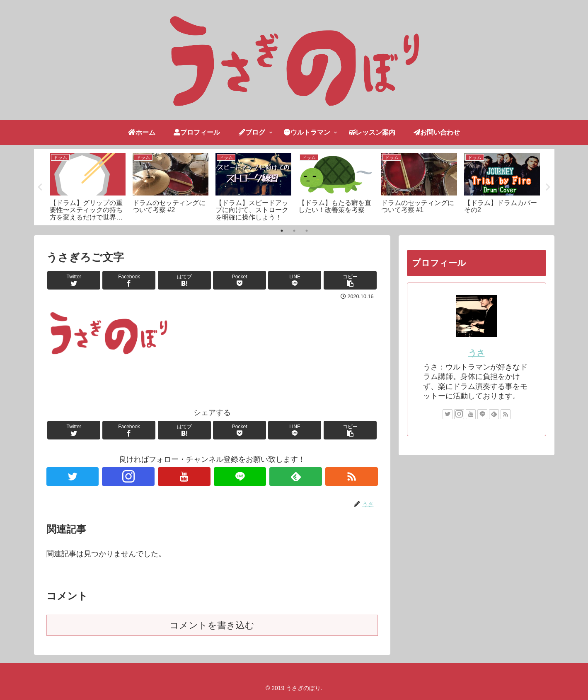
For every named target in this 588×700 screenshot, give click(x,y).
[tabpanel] (88, 186)
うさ (477, 353)
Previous (40, 187)
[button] (350, 280)
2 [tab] (294, 231)
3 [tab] (307, 231)
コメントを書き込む (212, 625)
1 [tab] (282, 231)
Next (548, 187)
